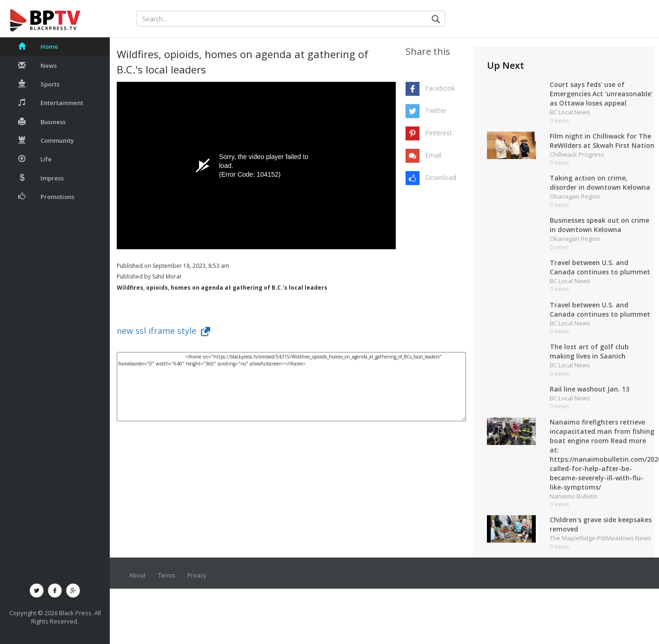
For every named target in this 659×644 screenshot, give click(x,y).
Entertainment (51, 103)
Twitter (436, 110)
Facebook (440, 88)
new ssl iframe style (163, 331)
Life (35, 159)
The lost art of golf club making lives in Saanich (589, 351)
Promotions (46, 197)
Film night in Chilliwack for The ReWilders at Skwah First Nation (602, 141)
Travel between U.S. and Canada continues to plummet (600, 267)
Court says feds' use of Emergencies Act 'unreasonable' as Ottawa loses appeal (601, 94)
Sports (39, 84)
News (37, 66)
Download (441, 177)
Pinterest (439, 133)
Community (46, 140)
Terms (166, 575)
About (137, 575)
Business (42, 122)
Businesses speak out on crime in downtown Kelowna (599, 225)
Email (433, 155)
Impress (41, 178)
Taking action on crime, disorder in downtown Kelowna (600, 183)
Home (38, 46)
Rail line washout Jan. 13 (589, 389)
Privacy (197, 575)
